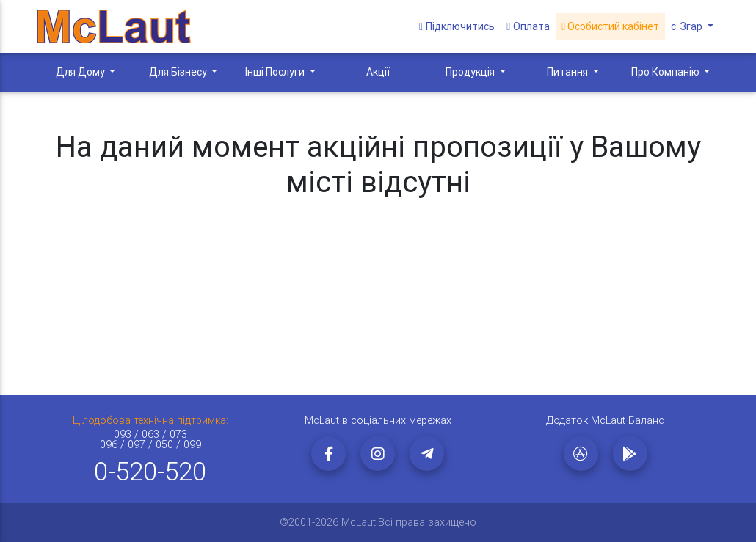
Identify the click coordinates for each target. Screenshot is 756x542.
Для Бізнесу (179, 72)
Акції (378, 72)
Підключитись (457, 26)
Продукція (471, 72)
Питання (568, 72)
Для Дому (81, 72)
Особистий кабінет (610, 26)
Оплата (528, 26)
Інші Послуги (276, 72)
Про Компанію (666, 72)
